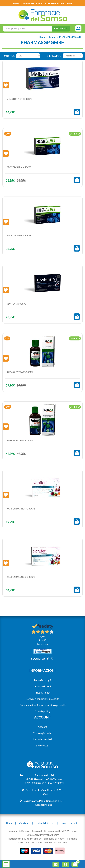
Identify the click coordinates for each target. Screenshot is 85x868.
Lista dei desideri (43, 739)
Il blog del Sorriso (45, 823)
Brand (52, 37)
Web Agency (51, 835)
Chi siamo (24, 823)
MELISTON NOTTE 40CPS (19, 99)
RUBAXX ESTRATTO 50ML (20, 440)
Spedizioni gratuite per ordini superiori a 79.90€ (43, 4)
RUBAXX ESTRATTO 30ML (20, 372)
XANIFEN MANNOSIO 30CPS (21, 509)
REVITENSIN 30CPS (16, 304)
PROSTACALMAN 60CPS (19, 236)
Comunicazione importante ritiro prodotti (43, 705)
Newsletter (42, 745)
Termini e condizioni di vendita (43, 699)
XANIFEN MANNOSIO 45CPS (21, 577)
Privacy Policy (42, 692)
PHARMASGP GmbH (70, 37)
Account (42, 727)
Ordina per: (54, 56)
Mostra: (9, 56)
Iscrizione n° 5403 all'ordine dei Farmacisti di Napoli (36, 838)
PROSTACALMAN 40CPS (19, 167)
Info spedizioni (43, 686)
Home (42, 37)
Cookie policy (43, 711)
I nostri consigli (42, 680)
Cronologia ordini (42, 733)
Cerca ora (61, 28)
